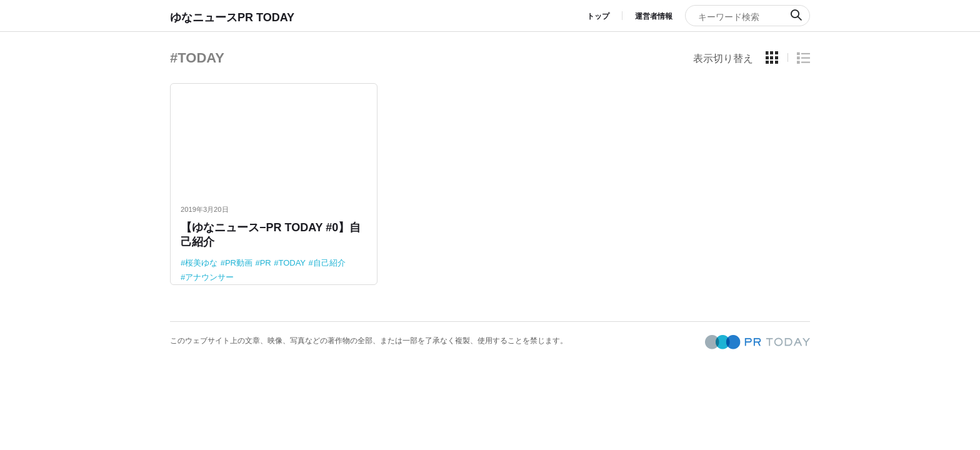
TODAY (292, 263)
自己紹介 (329, 263)
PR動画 (239, 263)
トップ (598, 16)
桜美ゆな (201, 263)
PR (266, 263)
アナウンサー (209, 277)
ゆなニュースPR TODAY (232, 17)
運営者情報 (654, 16)
